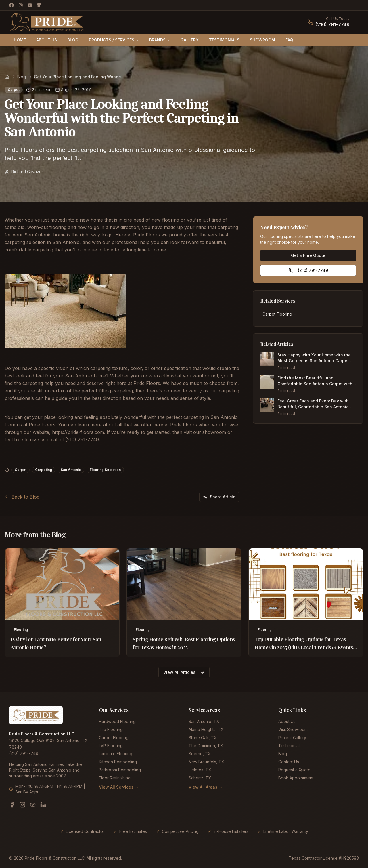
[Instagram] (21, 5)
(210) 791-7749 (332, 24)
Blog (22, 77)
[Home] (7, 77)
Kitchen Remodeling (118, 762)
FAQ (289, 40)
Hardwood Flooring (117, 721)
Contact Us (289, 762)
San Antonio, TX (204, 721)
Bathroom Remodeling (120, 770)
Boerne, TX (200, 754)
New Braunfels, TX (206, 762)
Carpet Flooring (114, 738)
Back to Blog (22, 497)
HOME (20, 40)
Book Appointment (296, 778)
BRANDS (160, 40)
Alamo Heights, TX (206, 729)
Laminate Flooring (116, 754)
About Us (287, 721)
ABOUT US (47, 40)
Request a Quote (294, 770)
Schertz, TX (200, 778)
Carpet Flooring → (280, 314)
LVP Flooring (111, 746)
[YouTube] (30, 5)
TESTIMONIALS (224, 40)
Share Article (219, 497)
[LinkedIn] (39, 5)
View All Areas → (206, 787)
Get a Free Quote (308, 255)
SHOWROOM (262, 40)
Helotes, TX (200, 770)
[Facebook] (11, 5)
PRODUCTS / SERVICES (114, 40)
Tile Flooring (111, 729)
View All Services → (119, 787)
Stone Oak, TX (203, 738)
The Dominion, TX (206, 746)
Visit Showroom (293, 729)
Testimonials (290, 746)
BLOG (73, 40)
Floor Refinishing (115, 778)
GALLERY (190, 40)
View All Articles (184, 672)
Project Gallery (292, 738)
